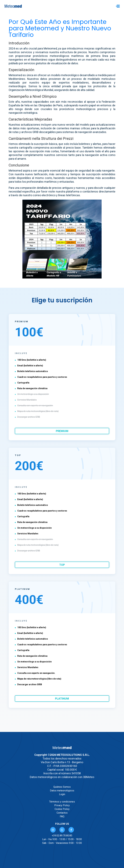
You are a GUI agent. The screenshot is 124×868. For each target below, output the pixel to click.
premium (62, 431)
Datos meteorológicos (62, 791)
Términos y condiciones (62, 802)
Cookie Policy (62, 809)
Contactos (62, 813)
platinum (62, 699)
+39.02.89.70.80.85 (62, 836)
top (62, 565)
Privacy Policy (62, 805)
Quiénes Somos (62, 787)
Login (62, 794)
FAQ (62, 816)
